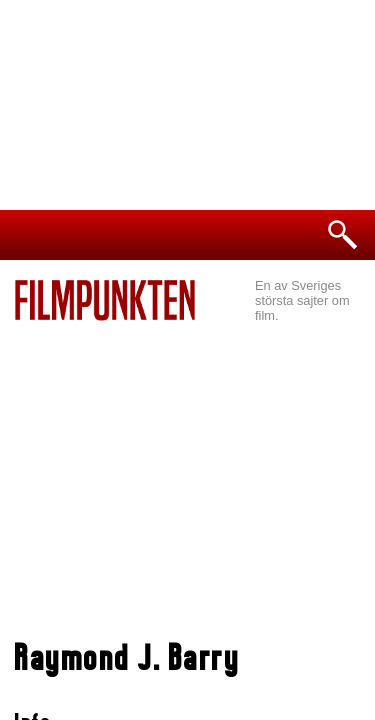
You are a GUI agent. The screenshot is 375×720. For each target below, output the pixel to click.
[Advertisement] (187, 471)
